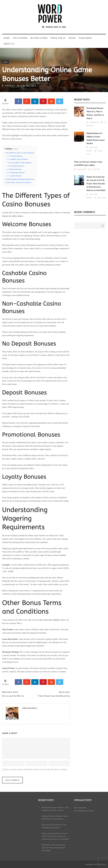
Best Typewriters (80, 808)
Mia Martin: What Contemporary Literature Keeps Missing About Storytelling (54, 848)
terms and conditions (52, 620)
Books (72, 38)
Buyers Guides (39, 38)
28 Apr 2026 (102, 198)
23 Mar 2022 (24, 86)
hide (16, 149)
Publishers (85, 38)
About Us (9, 44)
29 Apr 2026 (96, 169)
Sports (6, 62)
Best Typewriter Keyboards (84, 811)
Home (7, 38)
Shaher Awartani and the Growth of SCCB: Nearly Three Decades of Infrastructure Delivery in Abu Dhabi (96, 184)
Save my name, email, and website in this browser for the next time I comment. (36, 769)
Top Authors (20, 38)
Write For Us (58, 38)
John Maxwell (10, 86)
